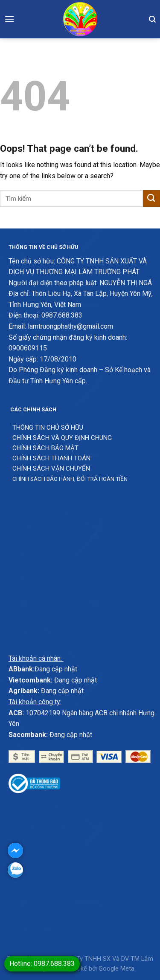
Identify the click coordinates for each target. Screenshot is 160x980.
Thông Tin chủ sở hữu (48, 428)
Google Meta (116, 969)
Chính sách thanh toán (51, 458)
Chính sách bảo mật (45, 448)
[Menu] (9, 19)
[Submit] (151, 198)
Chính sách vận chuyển (51, 468)
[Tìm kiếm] (152, 19)
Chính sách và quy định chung (62, 438)
